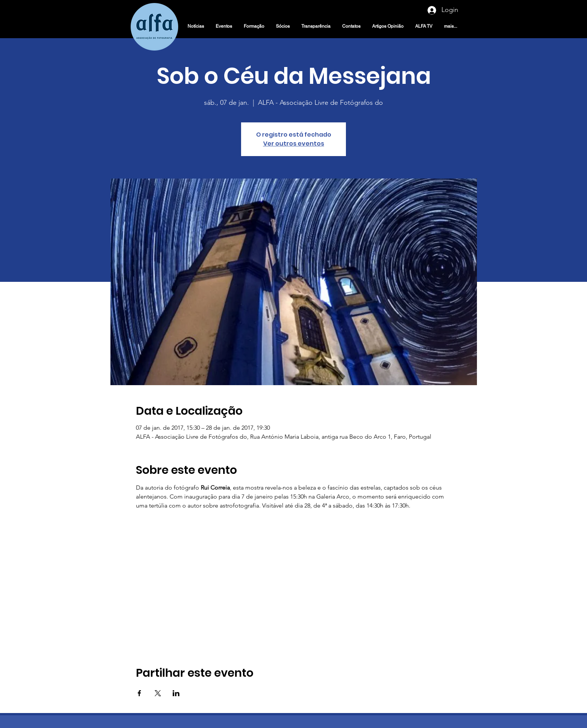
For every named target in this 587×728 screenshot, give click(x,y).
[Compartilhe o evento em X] (158, 693)
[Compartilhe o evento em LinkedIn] (176, 693)
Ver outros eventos (294, 144)
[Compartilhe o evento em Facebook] (139, 693)
